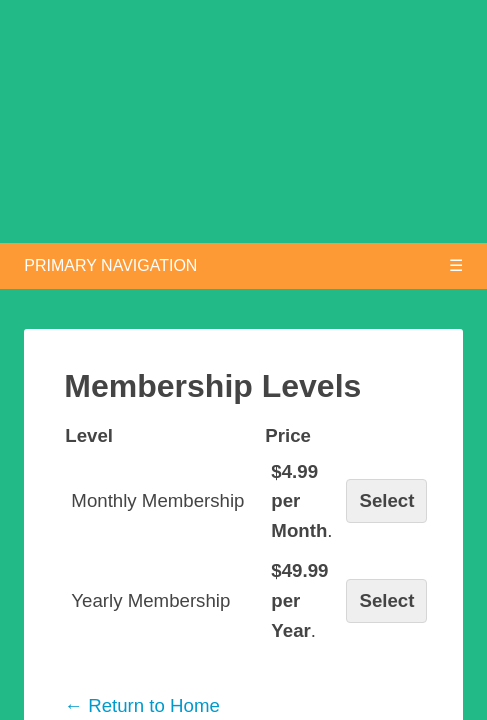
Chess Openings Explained (255, 149)
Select (386, 500)
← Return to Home (142, 705)
